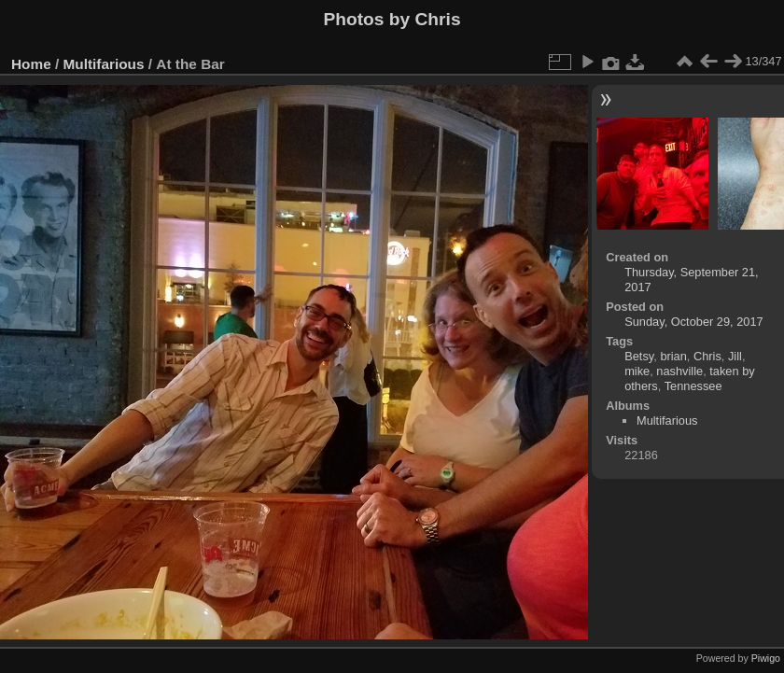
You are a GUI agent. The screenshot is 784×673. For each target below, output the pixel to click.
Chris (707, 356)
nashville (679, 371)
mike (637, 371)
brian (673, 356)
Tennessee (693, 386)
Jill (735, 356)
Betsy (639, 356)
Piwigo (766, 658)
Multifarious (104, 64)
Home (31, 64)
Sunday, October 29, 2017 (693, 322)
